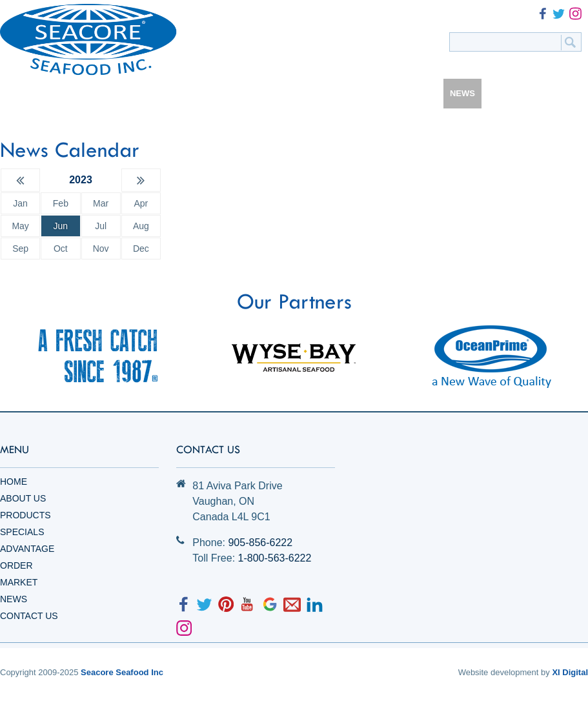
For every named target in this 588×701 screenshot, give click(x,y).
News (14, 599)
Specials (22, 532)
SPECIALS (248, 93)
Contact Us (29, 616)
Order (16, 565)
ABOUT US (126, 93)
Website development (499, 672)
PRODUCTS (188, 93)
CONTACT (511, 93)
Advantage (27, 549)
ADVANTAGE (310, 93)
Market (19, 582)
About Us (23, 498)
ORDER (368, 93)
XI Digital (570, 672)
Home (14, 482)
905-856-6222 (260, 543)
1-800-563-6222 (275, 558)
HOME (76, 93)
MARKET (416, 93)
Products (25, 515)
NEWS (462, 93)
